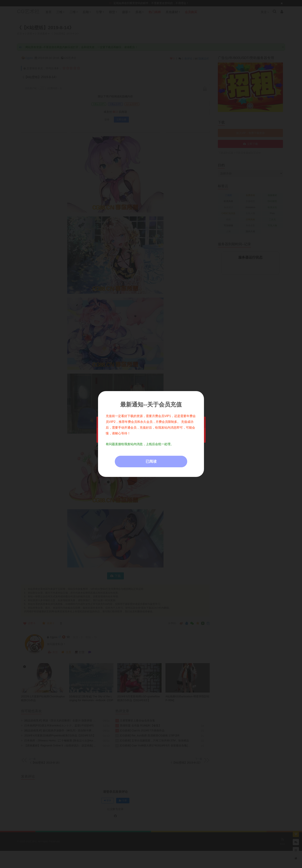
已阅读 (151, 461)
